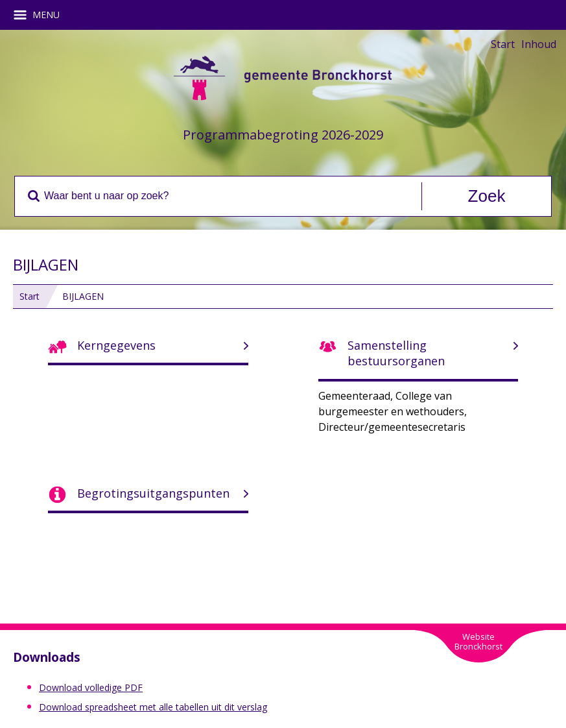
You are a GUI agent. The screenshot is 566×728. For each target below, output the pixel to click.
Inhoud (539, 44)
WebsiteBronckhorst (478, 641)
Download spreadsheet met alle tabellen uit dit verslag (153, 707)
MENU (41, 15)
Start (503, 44)
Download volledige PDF (91, 687)
